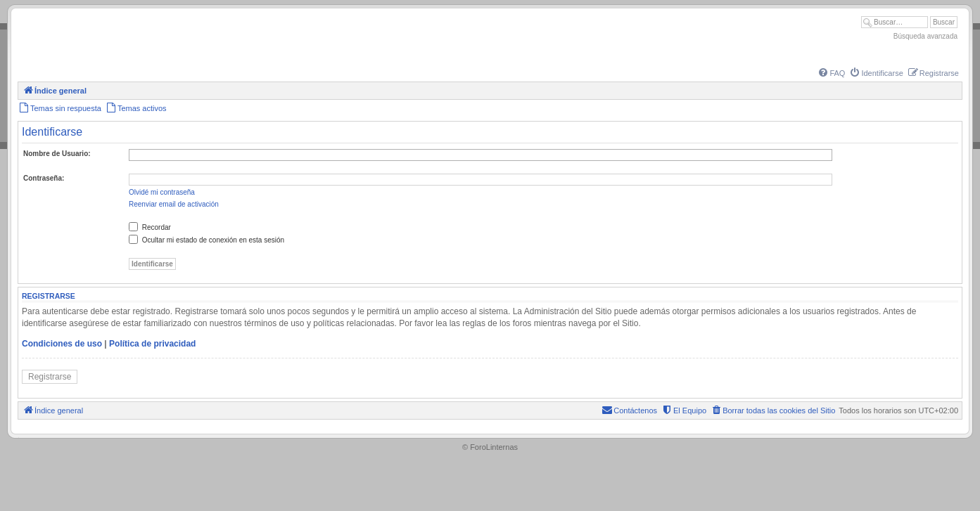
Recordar (150, 227)
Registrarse (50, 377)
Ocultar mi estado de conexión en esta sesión (206, 240)
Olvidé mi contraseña (162, 192)
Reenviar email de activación (174, 204)
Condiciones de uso (62, 344)
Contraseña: (44, 178)
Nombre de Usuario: (57, 154)
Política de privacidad (152, 344)
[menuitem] (831, 73)
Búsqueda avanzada (925, 36)
